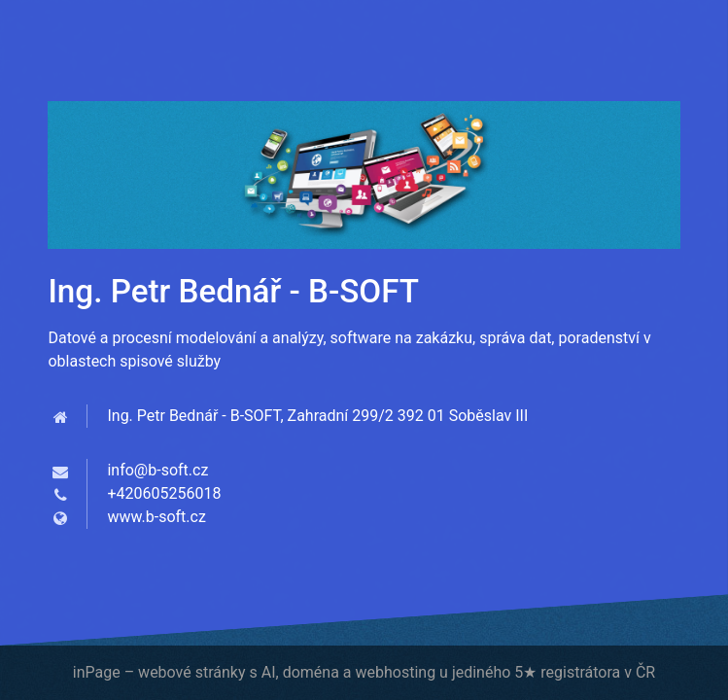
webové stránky (191, 672)
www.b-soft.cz (156, 517)
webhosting (395, 672)
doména (311, 672)
